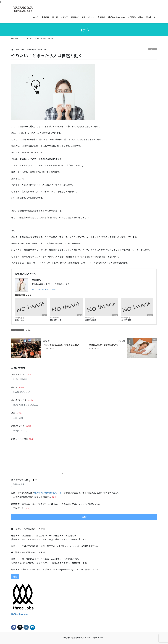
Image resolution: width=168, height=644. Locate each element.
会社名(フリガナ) (36, 403)
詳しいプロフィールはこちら (44, 289)
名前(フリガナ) (36, 429)
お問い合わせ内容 (37, 456)
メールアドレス (36, 377)
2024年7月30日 (91, 320)
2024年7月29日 (126, 320)
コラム (153, 49)
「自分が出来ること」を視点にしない (61, 345)
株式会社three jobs (19, 614)
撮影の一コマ (20, 320)
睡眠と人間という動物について (103, 345)
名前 (36, 416)
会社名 (36, 390)
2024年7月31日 (56, 320)
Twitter (80, 315)
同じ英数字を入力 (36, 483)
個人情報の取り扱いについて (48, 493)
